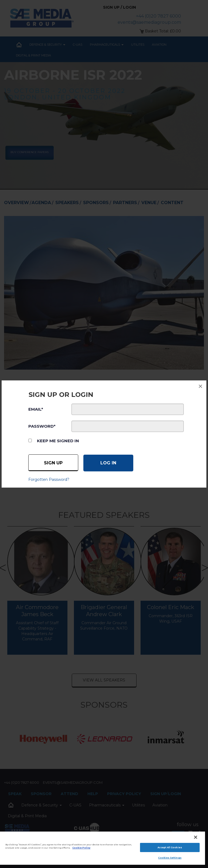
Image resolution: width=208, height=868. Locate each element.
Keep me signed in (58, 441)
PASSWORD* (42, 426)
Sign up (53, 463)
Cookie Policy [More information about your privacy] (81, 848)
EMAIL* (36, 409)
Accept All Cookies (170, 847)
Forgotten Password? (49, 479)
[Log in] (108, 463)
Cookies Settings (170, 858)
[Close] (196, 837)
